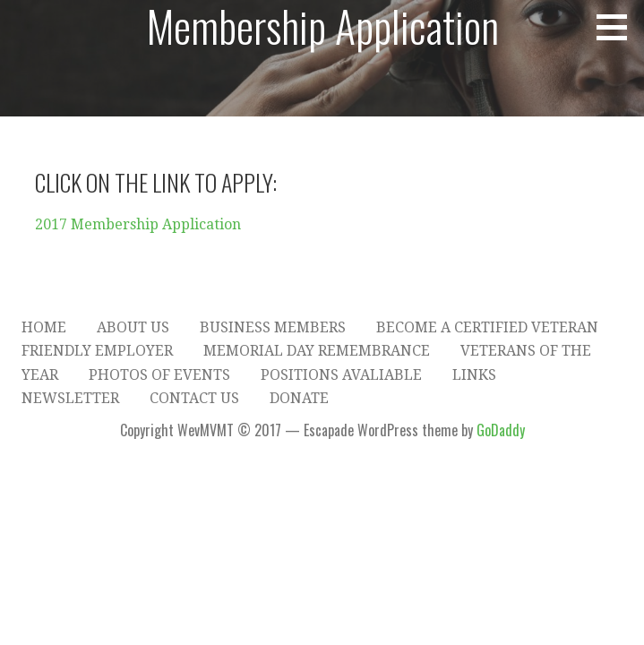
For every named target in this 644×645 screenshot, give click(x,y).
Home (44, 327)
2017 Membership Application (138, 224)
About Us (133, 327)
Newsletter (70, 398)
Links (474, 375)
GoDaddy (501, 430)
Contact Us (194, 398)
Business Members (273, 327)
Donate (299, 398)
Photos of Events (159, 375)
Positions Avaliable (341, 375)
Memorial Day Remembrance (317, 351)
